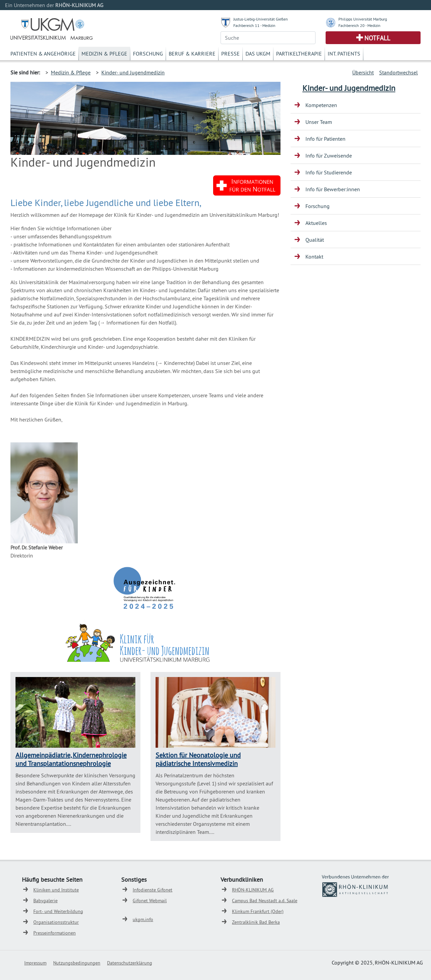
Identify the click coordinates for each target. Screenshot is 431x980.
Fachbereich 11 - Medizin (254, 25)
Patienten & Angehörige (43, 54)
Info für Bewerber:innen (333, 189)
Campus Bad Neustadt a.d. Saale (265, 901)
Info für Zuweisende (329, 156)
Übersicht (363, 72)
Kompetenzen (321, 105)
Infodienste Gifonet (153, 890)
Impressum (35, 963)
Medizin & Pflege (104, 54)
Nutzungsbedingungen (77, 963)
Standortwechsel (399, 72)
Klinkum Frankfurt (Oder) (258, 911)
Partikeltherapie (299, 54)
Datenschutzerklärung (130, 963)
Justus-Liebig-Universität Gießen (261, 19)
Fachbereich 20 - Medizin (359, 25)
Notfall (377, 38)
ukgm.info (143, 919)
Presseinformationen (55, 933)
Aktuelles (316, 223)
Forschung (148, 54)
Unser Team (319, 122)
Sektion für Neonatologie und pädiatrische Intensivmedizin (198, 759)
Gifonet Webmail (150, 901)
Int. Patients (344, 54)
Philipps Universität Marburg (363, 19)
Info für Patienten (325, 139)
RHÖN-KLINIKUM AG (253, 890)
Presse (230, 54)
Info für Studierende (329, 172)
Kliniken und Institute (56, 890)
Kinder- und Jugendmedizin (133, 72)
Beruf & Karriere (192, 54)
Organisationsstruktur (56, 922)
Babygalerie (45, 901)
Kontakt (314, 257)
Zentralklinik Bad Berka (256, 922)
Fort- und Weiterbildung (58, 911)
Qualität (315, 240)
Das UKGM (258, 54)
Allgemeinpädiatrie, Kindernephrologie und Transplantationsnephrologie (71, 759)
